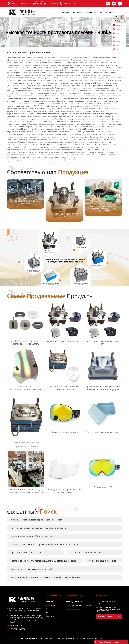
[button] (118, 201)
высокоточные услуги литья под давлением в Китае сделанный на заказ (46, 577)
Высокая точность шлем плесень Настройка (33, 569)
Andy (116, 45)
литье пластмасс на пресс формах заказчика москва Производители (44, 544)
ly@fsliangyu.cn (16, 625)
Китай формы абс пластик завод (86, 553)
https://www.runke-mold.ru (18, 132)
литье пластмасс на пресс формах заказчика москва (36, 520)
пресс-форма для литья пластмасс (28, 553)
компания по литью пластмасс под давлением (84, 638)
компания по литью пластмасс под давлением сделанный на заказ (44, 561)
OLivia (116, 33)
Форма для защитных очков (102, 561)
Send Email (118, 25)
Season (117, 41)
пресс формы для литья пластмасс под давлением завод (38, 528)
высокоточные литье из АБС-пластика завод (33, 536)
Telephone (117, 29)
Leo (116, 37)
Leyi (116, 49)
